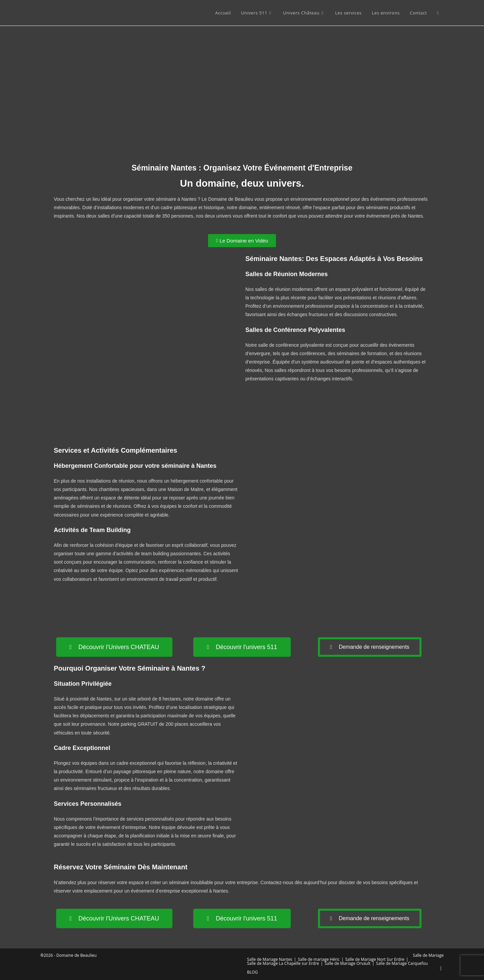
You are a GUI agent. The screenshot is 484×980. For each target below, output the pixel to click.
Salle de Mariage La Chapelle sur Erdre (283, 963)
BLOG (252, 972)
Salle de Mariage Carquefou (402, 963)
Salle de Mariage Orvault (348, 963)
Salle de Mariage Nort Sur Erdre (375, 959)
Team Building (110, 530)
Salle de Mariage (428, 955)
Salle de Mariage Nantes (270, 959)
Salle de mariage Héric (319, 959)
